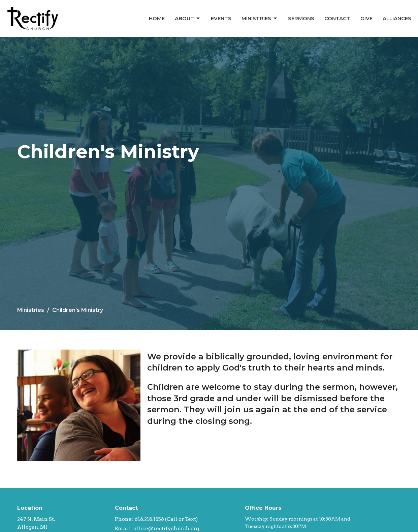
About (188, 19)
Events (221, 18)
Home (157, 18)
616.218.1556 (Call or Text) (166, 519)
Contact (337, 18)
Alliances (397, 18)
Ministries (260, 19)
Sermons (301, 18)
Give (366, 18)
